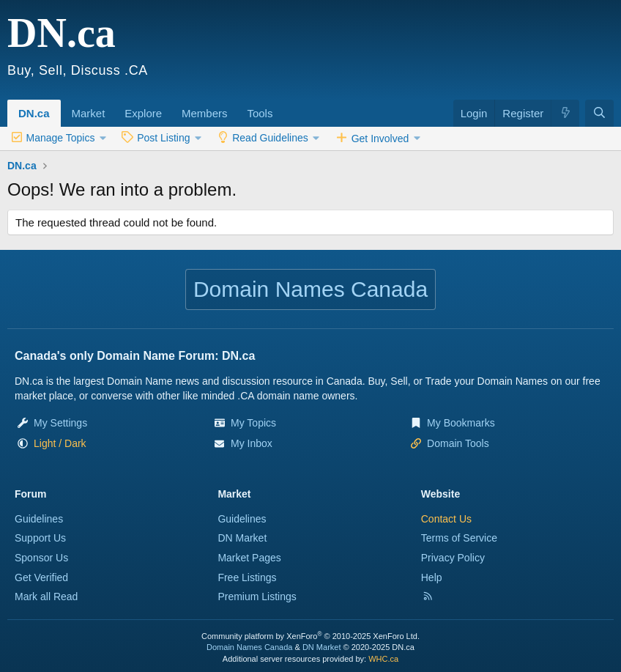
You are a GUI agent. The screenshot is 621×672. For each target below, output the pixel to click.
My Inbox (252, 443)
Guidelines (39, 519)
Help (432, 577)
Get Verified (41, 577)
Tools (260, 113)
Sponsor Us (41, 558)
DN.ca (34, 113)
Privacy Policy (453, 558)
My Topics (253, 423)
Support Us (40, 538)
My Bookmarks (461, 423)
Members (205, 113)
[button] (110, 106)
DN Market (242, 538)
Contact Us (446, 519)
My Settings (60, 423)
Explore (143, 113)
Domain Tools (458, 443)
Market (89, 113)
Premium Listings (257, 597)
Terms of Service (459, 538)
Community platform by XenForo (310, 636)
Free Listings (247, 577)
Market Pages (249, 558)
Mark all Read (46, 597)
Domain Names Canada (249, 647)
